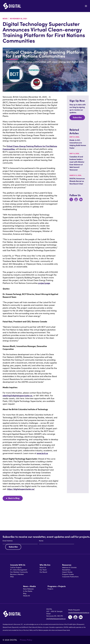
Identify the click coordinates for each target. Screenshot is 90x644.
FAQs (12, 577)
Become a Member (17, 574)
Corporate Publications (70, 577)
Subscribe (77, 117)
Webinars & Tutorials (69, 567)
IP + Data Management (19, 570)
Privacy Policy (26, 640)
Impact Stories (67, 572)
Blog (25, 593)
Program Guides (68, 574)
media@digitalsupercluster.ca (79, 613)
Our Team (43, 570)
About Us (43, 567)
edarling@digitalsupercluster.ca (17, 395)
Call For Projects (16, 567)
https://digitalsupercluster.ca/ (21, 489)
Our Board (43, 572)
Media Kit (27, 596)
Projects (50, 589)
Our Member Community (19, 572)
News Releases (28, 589)
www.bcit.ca (42, 453)
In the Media (28, 591)
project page (44, 283)
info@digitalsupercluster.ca (56, 619)
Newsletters (66, 570)
